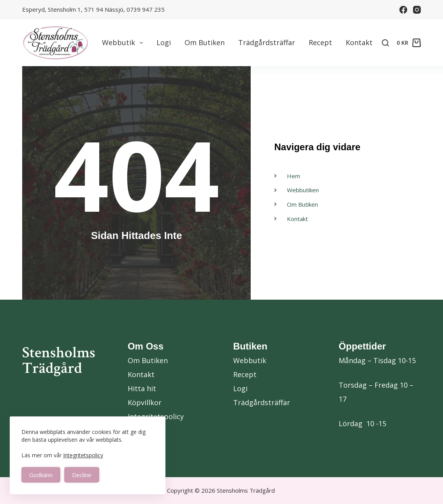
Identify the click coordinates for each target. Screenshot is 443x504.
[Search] (385, 43)
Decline (82, 475)
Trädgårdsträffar (267, 42)
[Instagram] (417, 10)
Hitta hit (142, 388)
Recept (320, 42)
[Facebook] (403, 10)
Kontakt (359, 42)
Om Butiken (205, 42)
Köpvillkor (145, 402)
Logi (164, 42)
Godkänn (41, 475)
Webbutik (124, 43)
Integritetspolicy (83, 455)
